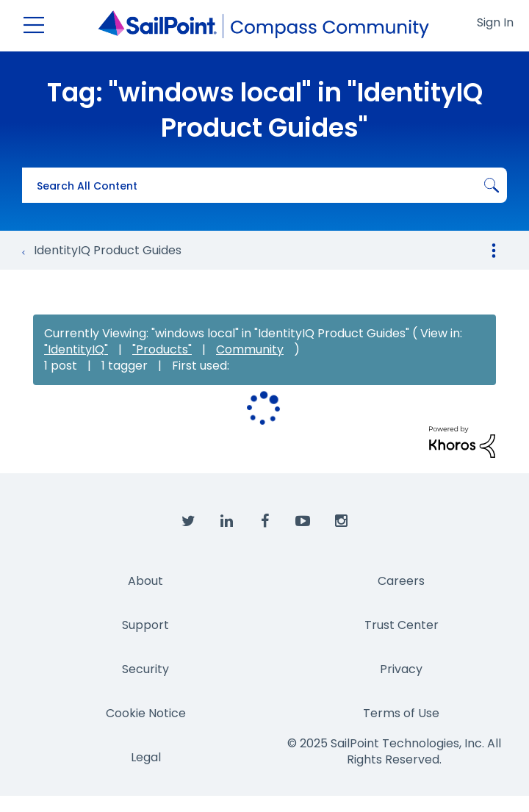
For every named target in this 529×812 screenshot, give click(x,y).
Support (145, 625)
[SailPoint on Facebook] (264, 522)
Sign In (495, 22)
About (145, 581)
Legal (146, 757)
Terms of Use (401, 713)
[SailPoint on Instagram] (341, 522)
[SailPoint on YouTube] (303, 522)
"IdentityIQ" (76, 349)
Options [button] (494, 251)
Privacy (401, 669)
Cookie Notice (146, 713)
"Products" (162, 349)
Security (145, 669)
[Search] (264, 185)
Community (250, 349)
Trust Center (402, 625)
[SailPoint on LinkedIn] (226, 522)
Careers (401, 581)
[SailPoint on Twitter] (188, 522)
